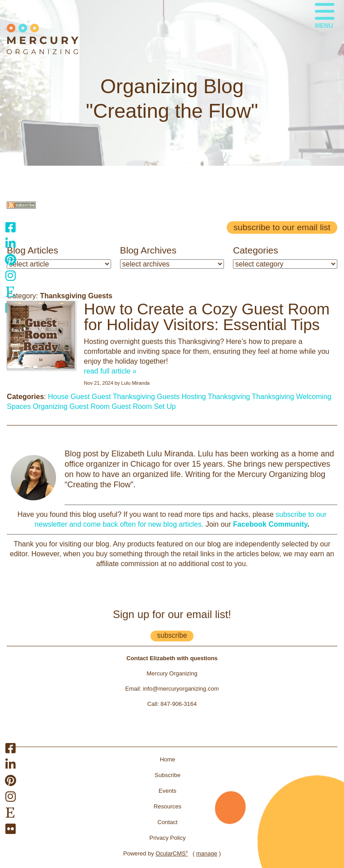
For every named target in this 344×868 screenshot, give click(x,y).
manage (207, 853)
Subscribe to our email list (282, 227)
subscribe (172, 635)
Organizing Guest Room (71, 406)
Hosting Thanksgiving (216, 397)
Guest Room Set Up (144, 406)
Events (168, 791)
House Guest (69, 397)
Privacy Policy (168, 838)
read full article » (110, 371)
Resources (168, 806)
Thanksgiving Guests (146, 397)
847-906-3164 (178, 704)
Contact (168, 822)
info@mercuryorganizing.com (181, 689)
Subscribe (168, 775)
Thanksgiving (273, 397)
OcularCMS (172, 853)
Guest (101, 397)
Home (168, 759)
